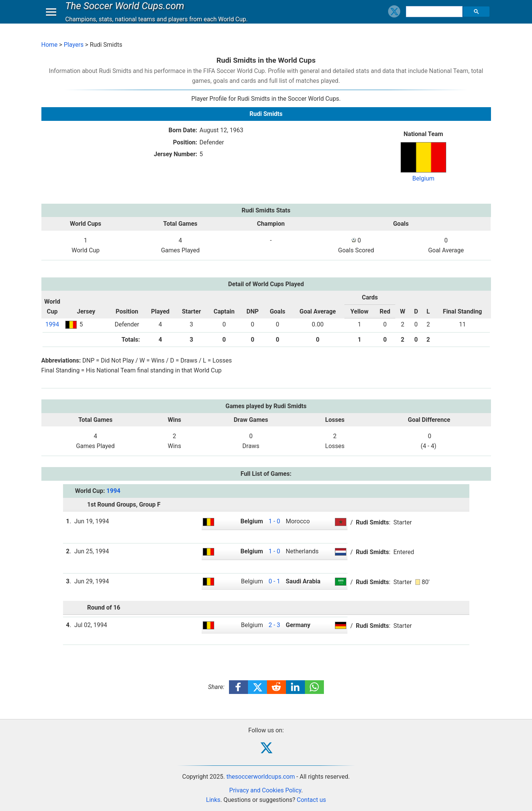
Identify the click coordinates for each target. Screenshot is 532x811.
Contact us (312, 800)
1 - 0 (274, 521)
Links (213, 800)
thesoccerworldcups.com (260, 777)
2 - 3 (274, 625)
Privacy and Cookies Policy (265, 790)
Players (74, 45)
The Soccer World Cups (127, 13)
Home (50, 45)
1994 (52, 324)
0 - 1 (274, 581)
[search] (435, 19)
